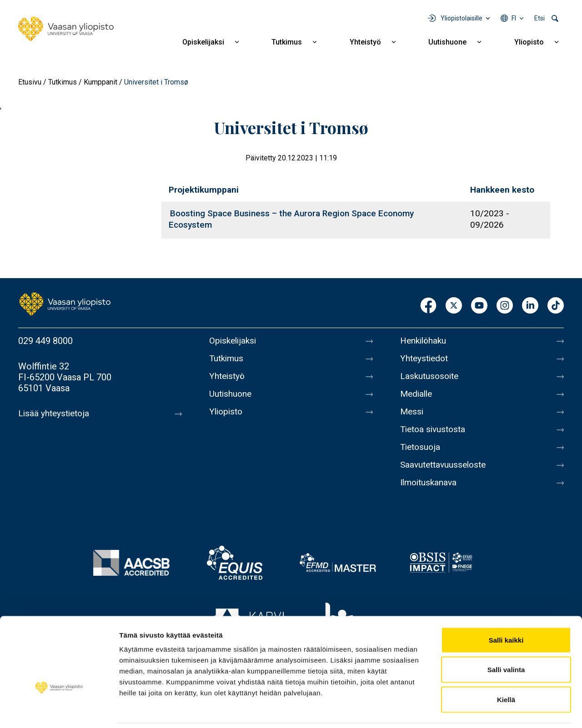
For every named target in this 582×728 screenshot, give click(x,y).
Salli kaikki (506, 609)
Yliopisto (529, 42)
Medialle (417, 398)
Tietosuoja (421, 455)
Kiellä (506, 668)
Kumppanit (100, 82)
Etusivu (30, 82)
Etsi (539, 18)
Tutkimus (287, 42)
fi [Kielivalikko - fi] (514, 18)
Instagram (505, 306)
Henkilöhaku (425, 341)
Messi (412, 417)
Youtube (479, 306)
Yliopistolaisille (462, 18)
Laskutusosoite (431, 379)
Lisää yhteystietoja (55, 414)
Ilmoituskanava (430, 494)
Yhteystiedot (426, 360)
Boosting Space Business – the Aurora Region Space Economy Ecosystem (291, 219)
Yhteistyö (365, 42)
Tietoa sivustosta (435, 436)
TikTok (556, 306)
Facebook (428, 306)
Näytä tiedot (486, 710)
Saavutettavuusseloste (446, 474)
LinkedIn (530, 306)
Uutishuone (447, 42)
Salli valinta (506, 639)
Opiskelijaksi (203, 42)
